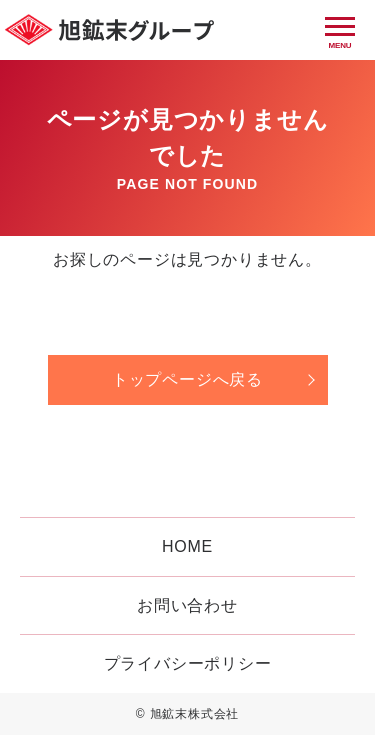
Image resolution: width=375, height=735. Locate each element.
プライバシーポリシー (188, 663)
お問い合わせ (187, 605)
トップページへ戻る (187, 379)
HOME (187, 546)
